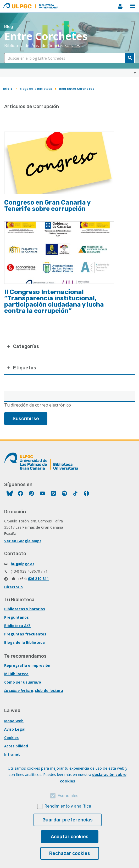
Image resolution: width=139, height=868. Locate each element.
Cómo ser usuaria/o (23, 682)
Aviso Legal (15, 729)
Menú (133, 6)
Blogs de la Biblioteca (36, 89)
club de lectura (49, 691)
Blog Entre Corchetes (77, 89)
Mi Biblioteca (16, 674)
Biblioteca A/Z (17, 626)
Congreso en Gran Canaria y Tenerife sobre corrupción (47, 206)
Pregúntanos (16, 617)
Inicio (8, 89)
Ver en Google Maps (23, 541)
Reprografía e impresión (27, 665)
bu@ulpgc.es (23, 564)
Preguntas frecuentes (25, 634)
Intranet (12, 754)
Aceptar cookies (70, 837)
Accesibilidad (16, 746)
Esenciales (68, 796)
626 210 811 (38, 579)
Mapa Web (14, 721)
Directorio (13, 587)
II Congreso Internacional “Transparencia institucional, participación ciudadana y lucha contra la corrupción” (54, 301)
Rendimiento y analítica (68, 806)
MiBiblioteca (120, 6)
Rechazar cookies (70, 853)
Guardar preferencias (68, 820)
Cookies (11, 738)
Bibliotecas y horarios (25, 609)
